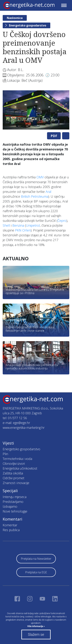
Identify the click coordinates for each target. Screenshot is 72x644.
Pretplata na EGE (36, 572)
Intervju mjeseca (15, 497)
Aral (48, 192)
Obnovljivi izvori (14, 464)
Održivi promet (13, 478)
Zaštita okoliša (13, 473)
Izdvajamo (10, 506)
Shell (6, 225)
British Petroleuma (35, 196)
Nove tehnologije (15, 511)
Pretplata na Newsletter (36, 559)
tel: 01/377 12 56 (15, 418)
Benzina (18, 225)
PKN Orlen (23, 230)
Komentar (10, 525)
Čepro (62, 221)
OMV (40, 177)
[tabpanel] (36, 110)
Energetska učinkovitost (20, 468)
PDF (54, 136)
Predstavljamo (13, 502)
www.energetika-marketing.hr (24, 428)
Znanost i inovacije (16, 483)
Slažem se (36, 635)
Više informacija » (36, 626)
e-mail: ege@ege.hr (16, 423)
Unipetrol (33, 225)
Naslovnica (15, 18)
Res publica (11, 530)
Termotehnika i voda (17, 459)
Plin (5, 454)
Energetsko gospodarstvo (28, 25)
